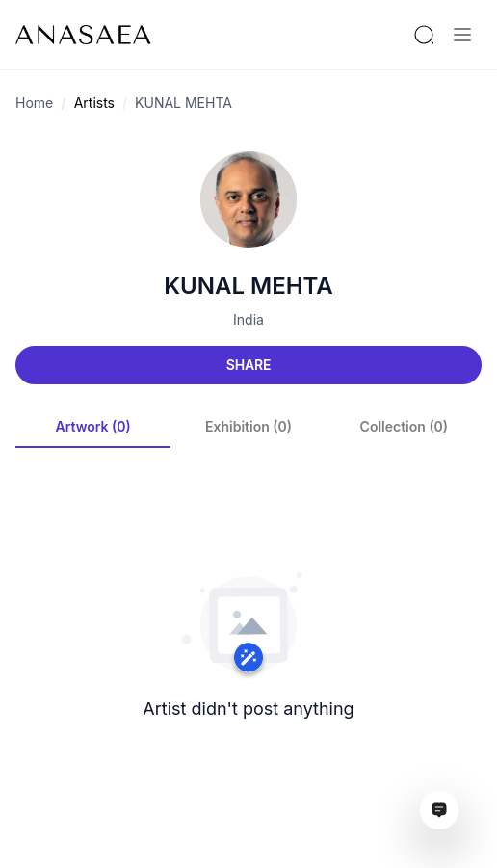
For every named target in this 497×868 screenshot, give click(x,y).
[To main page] (83, 35)
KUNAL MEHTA (183, 103)
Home (34, 103)
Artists (94, 103)
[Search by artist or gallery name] (424, 35)
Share (248, 365)
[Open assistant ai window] (439, 810)
